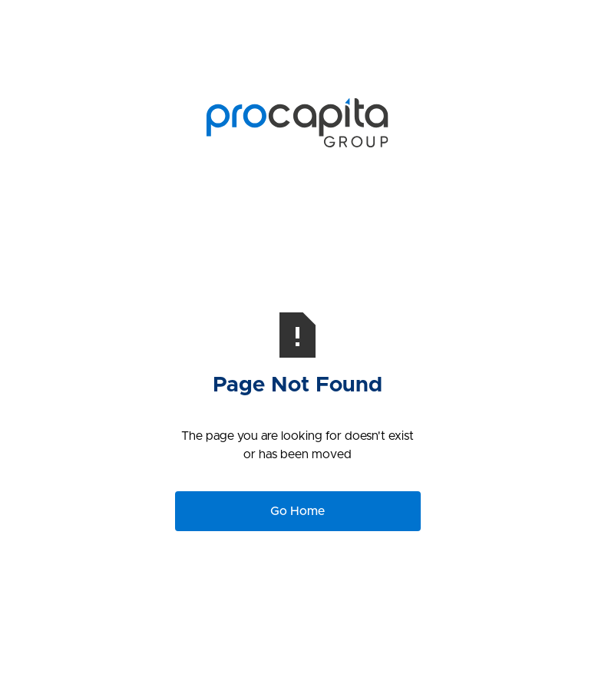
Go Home (297, 511)
